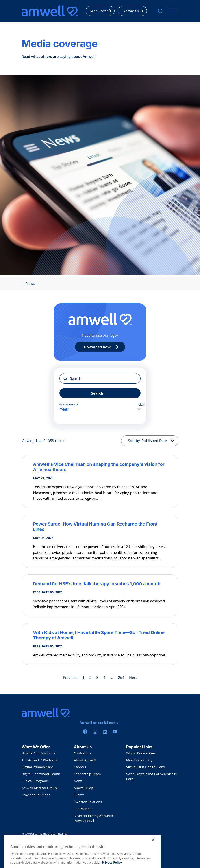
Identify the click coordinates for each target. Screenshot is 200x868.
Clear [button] (142, 405)
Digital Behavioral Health (41, 774)
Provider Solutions (36, 795)
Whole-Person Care (141, 753)
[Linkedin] (105, 732)
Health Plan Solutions (38, 753)
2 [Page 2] (90, 678)
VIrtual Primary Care (37, 767)
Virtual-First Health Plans (146, 767)
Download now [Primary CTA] (102, 347)
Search (97, 393)
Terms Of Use (48, 834)
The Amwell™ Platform (39, 760)
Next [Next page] (133, 678)
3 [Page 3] (97, 678)
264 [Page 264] (121, 678)
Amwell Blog (83, 788)
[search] (160, 11)
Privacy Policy (29, 834)
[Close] (153, 852)
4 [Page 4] (104, 678)
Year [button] (100, 409)
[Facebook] (85, 732)
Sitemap (63, 834)
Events (79, 795)
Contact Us (135, 11)
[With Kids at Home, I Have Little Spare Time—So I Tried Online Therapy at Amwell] (100, 635)
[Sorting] (150, 441)
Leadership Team (87, 774)
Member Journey (139, 760)
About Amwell (85, 760)
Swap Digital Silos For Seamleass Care (152, 776)
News (28, 283)
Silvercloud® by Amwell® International (94, 818)
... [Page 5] (112, 678)
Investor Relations (88, 802)
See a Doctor (102, 11)
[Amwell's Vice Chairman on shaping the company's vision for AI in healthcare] (100, 467)
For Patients (83, 809)
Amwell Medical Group (39, 788)
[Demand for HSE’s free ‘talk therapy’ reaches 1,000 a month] (100, 584)
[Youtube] (115, 732)
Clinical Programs (35, 781)
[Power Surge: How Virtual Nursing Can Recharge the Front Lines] (100, 527)
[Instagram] (95, 732)
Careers (80, 767)
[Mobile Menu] (171, 11)
